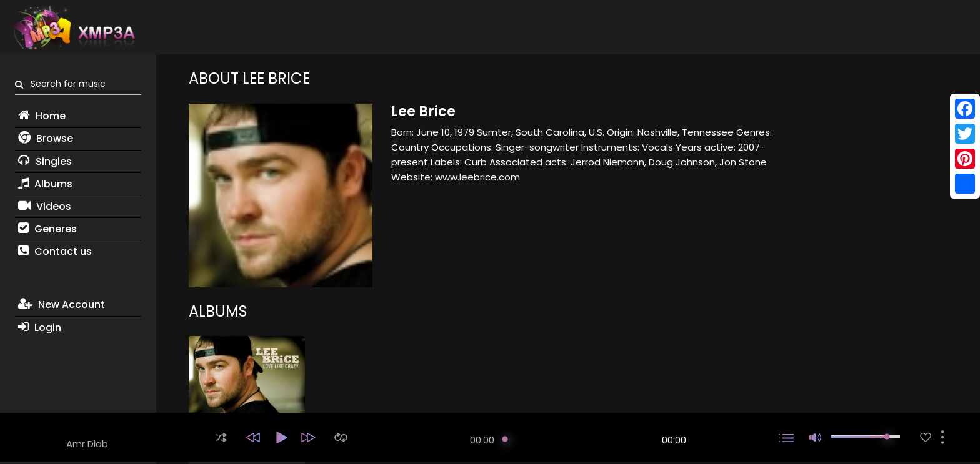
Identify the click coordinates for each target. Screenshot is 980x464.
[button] (221, 437)
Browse (46, 138)
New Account (62, 304)
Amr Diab (87, 444)
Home (42, 116)
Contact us (55, 251)
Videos (45, 206)
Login (40, 328)
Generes (47, 229)
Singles (45, 161)
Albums (45, 184)
